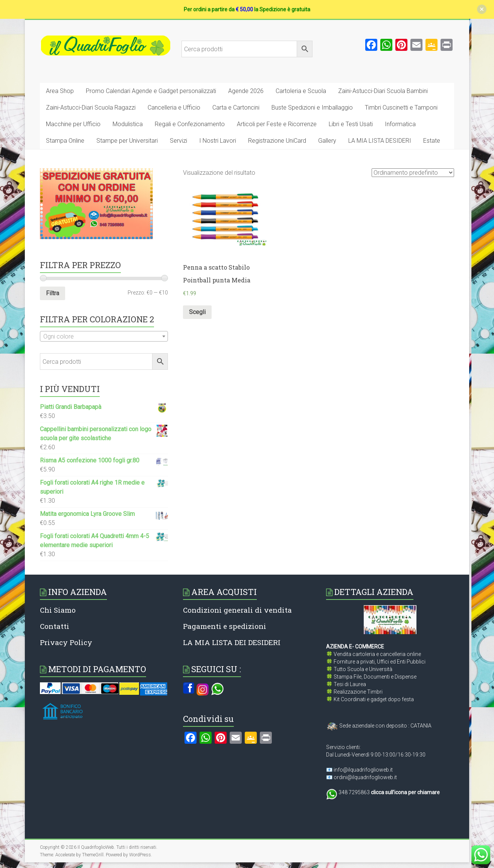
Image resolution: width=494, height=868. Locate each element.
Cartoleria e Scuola (301, 91)
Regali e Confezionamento (190, 124)
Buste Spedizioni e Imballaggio (312, 108)
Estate (432, 141)
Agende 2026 (246, 91)
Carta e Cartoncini (236, 108)
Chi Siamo (58, 610)
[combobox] (104, 336)
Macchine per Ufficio (73, 124)
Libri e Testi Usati (351, 124)
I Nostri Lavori (218, 141)
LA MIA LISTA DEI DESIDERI (232, 642)
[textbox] (104, 337)
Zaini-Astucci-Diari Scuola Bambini (383, 91)
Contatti (55, 626)
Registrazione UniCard (277, 141)
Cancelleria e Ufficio (174, 108)
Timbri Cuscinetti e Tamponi (401, 108)
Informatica (400, 124)
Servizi (178, 141)
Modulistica (128, 124)
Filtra (53, 293)
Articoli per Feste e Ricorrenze (277, 124)
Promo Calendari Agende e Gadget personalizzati (151, 91)
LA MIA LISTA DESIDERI (380, 141)
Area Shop (60, 91)
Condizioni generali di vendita (237, 610)
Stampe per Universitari (127, 141)
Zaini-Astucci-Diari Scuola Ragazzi (91, 108)
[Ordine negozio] (413, 173)
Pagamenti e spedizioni (225, 626)
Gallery (327, 141)
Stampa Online (65, 141)
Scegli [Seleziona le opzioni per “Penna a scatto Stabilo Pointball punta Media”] (197, 312)
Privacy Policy (66, 642)
